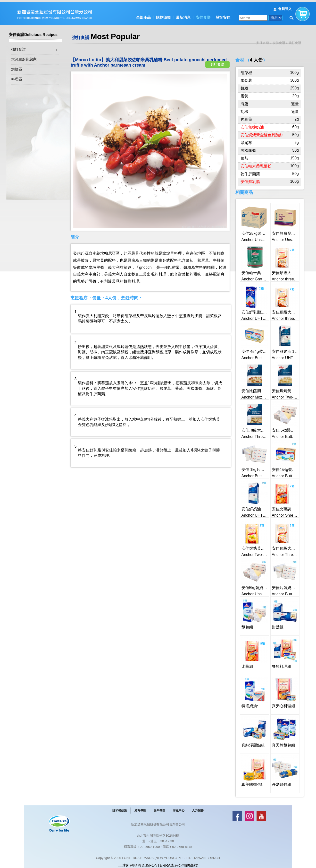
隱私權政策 (120, 808)
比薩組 (246, 650)
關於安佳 (223, 15)
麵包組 (246, 611)
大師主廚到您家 (24, 58)
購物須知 (163, 15)
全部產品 (143, 15)
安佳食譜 (203, 15)
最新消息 (183, 15)
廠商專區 (140, 808)
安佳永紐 (263, 41)
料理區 (17, 78)
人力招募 (198, 808)
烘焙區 (17, 68)
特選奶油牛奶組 (253, 690)
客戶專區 (159, 808)
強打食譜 (18, 48)
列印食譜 (217, 59)
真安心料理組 (281, 690)
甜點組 (277, 611)
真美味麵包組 (251, 768)
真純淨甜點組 (251, 729)
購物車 (303, 11)
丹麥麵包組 (280, 768)
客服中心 (179, 808)
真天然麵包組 (281, 729)
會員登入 (285, 7)
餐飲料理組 (280, 650)
